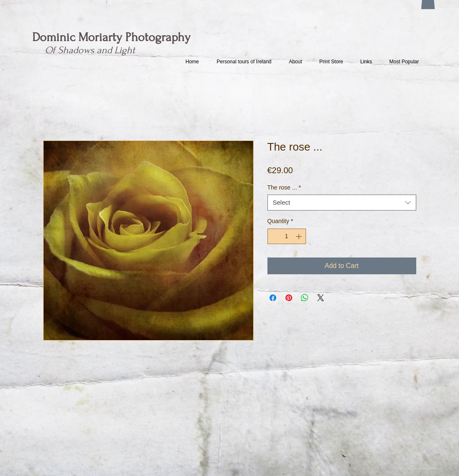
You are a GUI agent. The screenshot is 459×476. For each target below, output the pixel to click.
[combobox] (342, 203)
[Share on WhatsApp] (305, 298)
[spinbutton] (287, 236)
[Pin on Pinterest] (289, 298)
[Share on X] (321, 298)
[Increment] (300, 236)
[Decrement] (274, 236)
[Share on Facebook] (273, 298)
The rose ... (284, 187)
